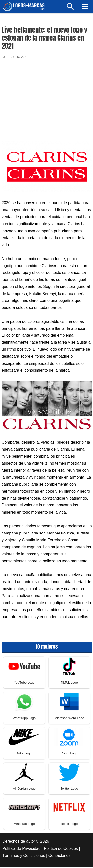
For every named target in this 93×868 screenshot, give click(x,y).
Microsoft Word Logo (69, 720)
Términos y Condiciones (24, 857)
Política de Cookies (61, 850)
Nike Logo (24, 755)
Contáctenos (60, 857)
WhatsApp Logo (24, 720)
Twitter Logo (69, 790)
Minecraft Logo (24, 826)
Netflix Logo (69, 826)
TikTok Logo (69, 684)
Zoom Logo (69, 755)
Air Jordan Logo (24, 790)
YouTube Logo (24, 684)
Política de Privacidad (22, 850)
